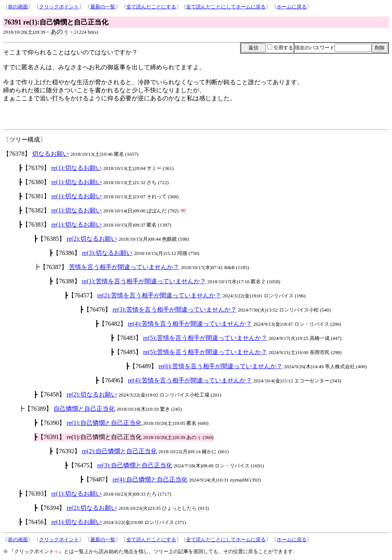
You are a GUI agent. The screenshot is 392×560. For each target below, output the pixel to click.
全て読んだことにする (151, 7)
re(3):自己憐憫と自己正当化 (135, 465)
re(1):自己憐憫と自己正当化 (104, 423)
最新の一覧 (103, 7)
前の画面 (18, 7)
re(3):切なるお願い (107, 253)
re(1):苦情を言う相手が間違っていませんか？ (144, 281)
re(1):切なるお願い (77, 168)
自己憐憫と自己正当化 (84, 409)
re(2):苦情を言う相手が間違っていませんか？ (159, 295)
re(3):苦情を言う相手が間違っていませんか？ (175, 309)
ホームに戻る (292, 7)
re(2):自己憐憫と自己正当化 (119, 451)
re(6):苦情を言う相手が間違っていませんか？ (220, 366)
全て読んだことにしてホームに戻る (226, 7)
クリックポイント (59, 7)
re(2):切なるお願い (92, 239)
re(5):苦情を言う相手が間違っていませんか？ (205, 338)
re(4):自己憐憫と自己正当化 (150, 479)
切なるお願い (51, 154)
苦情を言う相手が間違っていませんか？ (124, 267)
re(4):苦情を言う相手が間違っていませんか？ (190, 324)
